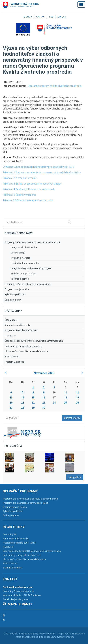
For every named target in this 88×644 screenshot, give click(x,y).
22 (33, 403)
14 (23, 398)
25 (65, 403)
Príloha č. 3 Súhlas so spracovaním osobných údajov (32, 184)
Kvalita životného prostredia (25, 263)
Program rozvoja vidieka (17, 289)
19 (77, 398)
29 (33, 408)
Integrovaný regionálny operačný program (32, 268)
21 (23, 403)
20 (11, 403)
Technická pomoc (20, 279)
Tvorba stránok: (22, 637)
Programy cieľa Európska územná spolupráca (27, 284)
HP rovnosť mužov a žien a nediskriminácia (26, 351)
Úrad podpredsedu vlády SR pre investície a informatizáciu (34, 341)
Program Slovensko (14, 362)
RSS (51, 17)
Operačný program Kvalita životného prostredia (55, 86)
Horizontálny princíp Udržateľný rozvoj (24, 346)
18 (65, 398)
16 (44, 398)
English (62, 17)
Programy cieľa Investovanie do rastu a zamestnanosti (32, 242)
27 (11, 408)
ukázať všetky (72, 418)
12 (77, 393)
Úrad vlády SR (12, 320)
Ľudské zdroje (18, 253)
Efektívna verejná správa (23, 274)
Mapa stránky (18, 604)
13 (11, 398)
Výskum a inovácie (21, 258)
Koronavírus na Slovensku (18, 325)
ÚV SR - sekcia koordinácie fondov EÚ (30, 634)
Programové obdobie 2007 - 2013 (21, 330)
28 (23, 408)
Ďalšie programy (13, 300)
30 (44, 408)
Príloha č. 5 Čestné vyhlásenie (20, 195)
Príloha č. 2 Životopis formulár (20, 178)
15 (33, 398)
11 (65, 393)
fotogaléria (75, 477)
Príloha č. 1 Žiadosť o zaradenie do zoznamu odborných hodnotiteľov (42, 172)
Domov (28, 17)
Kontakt (41, 17)
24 (54, 403)
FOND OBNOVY (12, 357)
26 (77, 403)
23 (44, 403)
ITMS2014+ (10, 336)
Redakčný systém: (56, 637)
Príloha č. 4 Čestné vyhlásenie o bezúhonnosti (29, 189)
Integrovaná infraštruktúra (24, 247)
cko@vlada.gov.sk (19, 599)
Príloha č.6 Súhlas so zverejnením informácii (28, 200)
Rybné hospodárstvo (15, 295)
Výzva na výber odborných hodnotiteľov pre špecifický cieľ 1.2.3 (38, 167)
